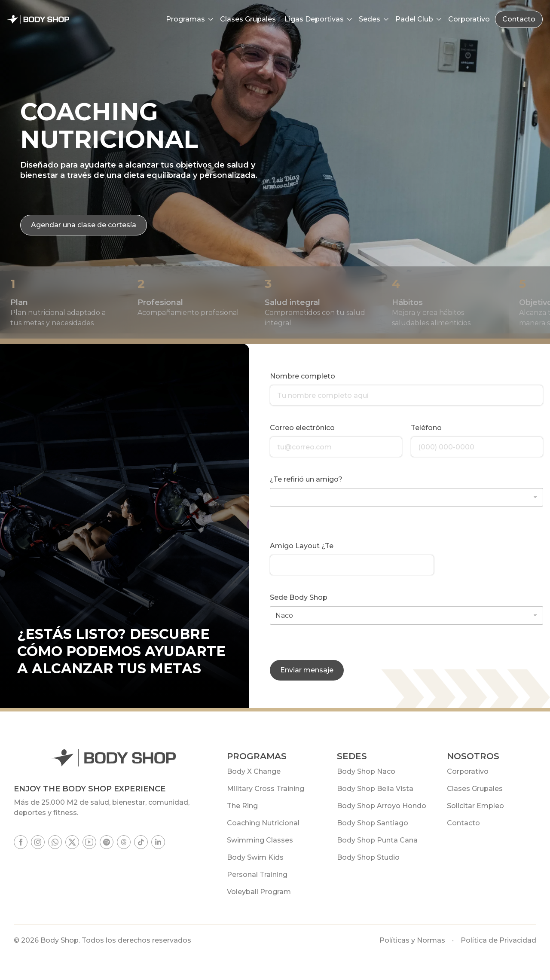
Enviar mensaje (307, 670)
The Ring (242, 806)
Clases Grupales (475, 789)
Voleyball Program (259, 892)
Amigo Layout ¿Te (302, 546)
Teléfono (426, 428)
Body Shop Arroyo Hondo (382, 806)
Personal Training (257, 875)
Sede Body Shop (299, 597)
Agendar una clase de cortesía (84, 225)
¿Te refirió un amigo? (306, 479)
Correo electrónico (302, 428)
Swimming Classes (260, 840)
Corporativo (468, 771)
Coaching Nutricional (263, 823)
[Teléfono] (477, 447)
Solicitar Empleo (475, 806)
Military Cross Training (266, 789)
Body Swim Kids (255, 857)
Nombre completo (302, 376)
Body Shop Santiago (373, 823)
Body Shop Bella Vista (375, 789)
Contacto (519, 19)
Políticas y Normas (412, 940)
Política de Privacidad (498, 940)
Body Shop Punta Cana (377, 840)
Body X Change (254, 771)
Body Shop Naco (366, 771)
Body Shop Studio (368, 857)
